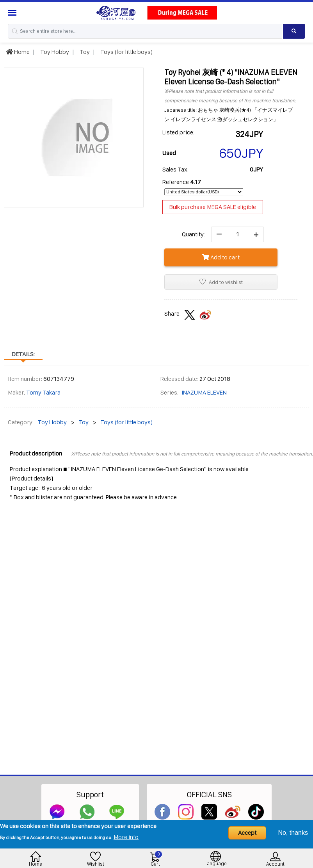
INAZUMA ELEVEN (204, 392)
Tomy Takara (43, 392)
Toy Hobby (54, 52)
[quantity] (237, 234)
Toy (84, 52)
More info (126, 837)
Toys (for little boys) (126, 52)
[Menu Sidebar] (13, 13)
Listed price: (178, 132)
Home (18, 52)
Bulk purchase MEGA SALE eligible (213, 207)
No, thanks (293, 833)
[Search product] (294, 31)
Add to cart (221, 257)
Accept (247, 833)
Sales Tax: (175, 169)
